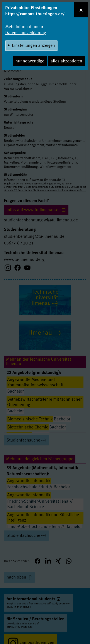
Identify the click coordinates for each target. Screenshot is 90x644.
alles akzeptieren (66, 61)
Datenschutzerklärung (26, 33)
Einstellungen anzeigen (33, 46)
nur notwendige (30, 61)
